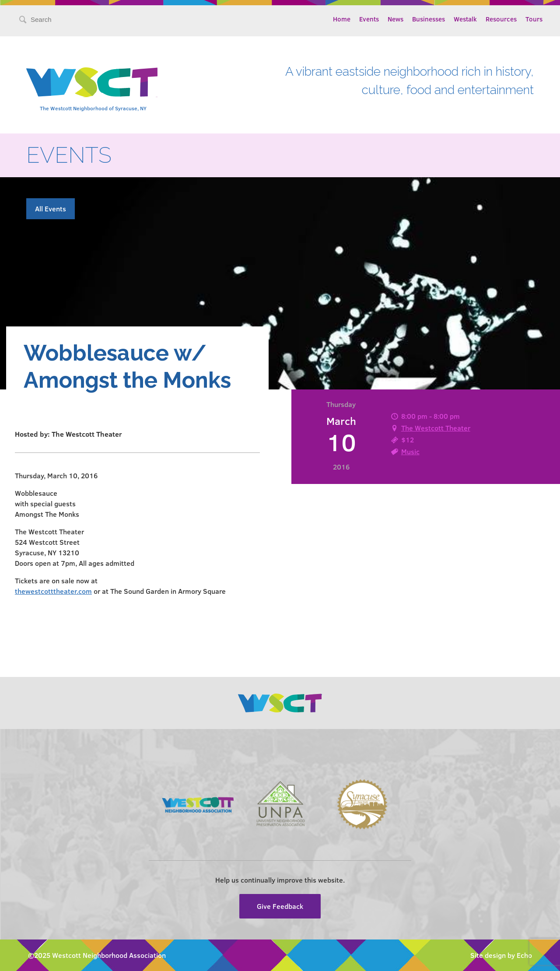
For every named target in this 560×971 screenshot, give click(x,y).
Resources (501, 19)
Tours (534, 19)
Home (342, 19)
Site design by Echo (501, 955)
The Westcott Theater (436, 428)
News (395, 19)
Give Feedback (280, 906)
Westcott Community (92, 82)
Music (410, 451)
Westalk (465, 19)
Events (369, 19)
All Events (51, 209)
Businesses (429, 19)
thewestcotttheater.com (53, 591)
